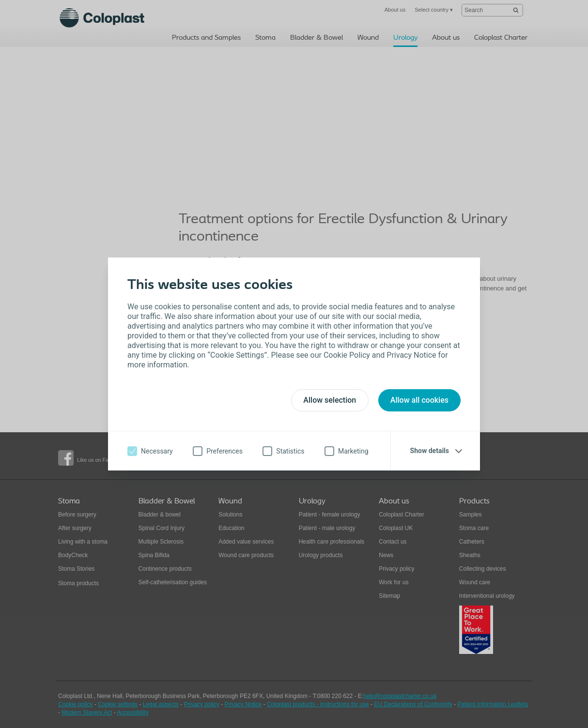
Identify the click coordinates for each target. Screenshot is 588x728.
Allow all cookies (419, 400)
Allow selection (330, 400)
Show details (430, 451)
